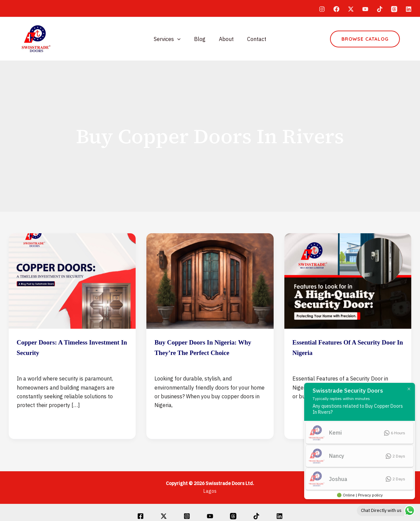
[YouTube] (365, 9)
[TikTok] (380, 9)
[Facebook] (336, 9)
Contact (253, 39)
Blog (201, 39)
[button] (365, 39)
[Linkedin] (409, 9)
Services (171, 39)
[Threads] (394, 9)
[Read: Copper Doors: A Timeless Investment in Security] (72, 280)
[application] (181, 39)
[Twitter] (351, 9)
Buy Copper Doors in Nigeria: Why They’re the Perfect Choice (206, 352)
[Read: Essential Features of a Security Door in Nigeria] (348, 280)
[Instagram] (322, 9)
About (225, 39)
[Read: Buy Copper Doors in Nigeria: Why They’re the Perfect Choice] (210, 280)
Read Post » (32, 422)
